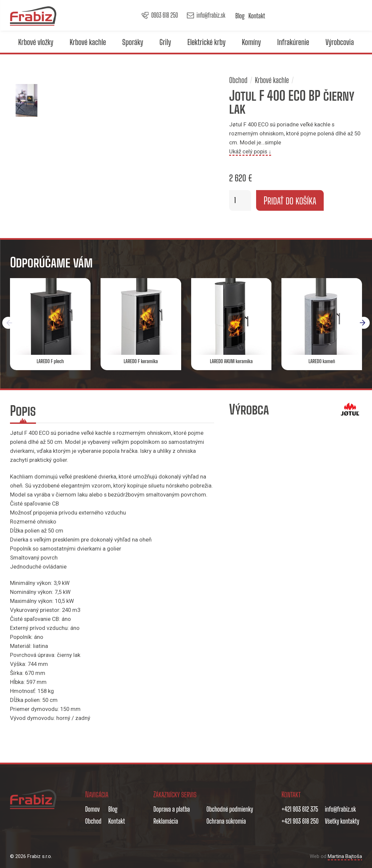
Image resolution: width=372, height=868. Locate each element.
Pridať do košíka (290, 200)
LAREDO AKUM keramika (231, 361)
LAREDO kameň (322, 361)
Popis (23, 411)
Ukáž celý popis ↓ (250, 151)
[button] (364, 323)
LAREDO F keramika (141, 361)
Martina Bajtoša (345, 856)
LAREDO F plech (50, 361)
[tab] (23, 412)
